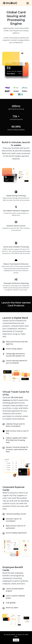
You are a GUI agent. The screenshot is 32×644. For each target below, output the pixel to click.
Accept (16, 640)
